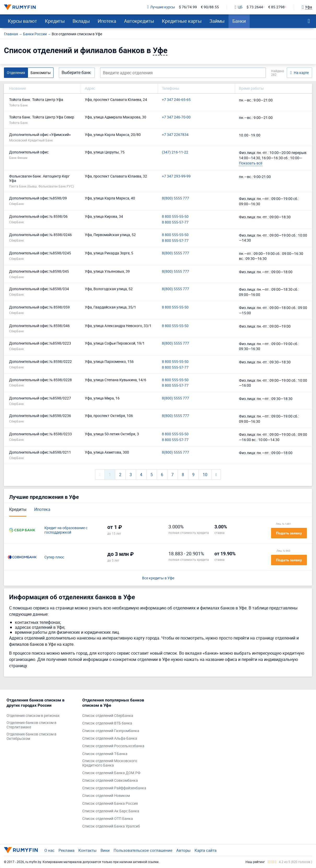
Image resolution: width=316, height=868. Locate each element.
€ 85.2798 (276, 7)
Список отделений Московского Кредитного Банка (110, 763)
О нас (49, 850)
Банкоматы (41, 73)
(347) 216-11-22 (175, 152)
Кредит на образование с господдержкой (66, 530)
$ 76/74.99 (188, 7)
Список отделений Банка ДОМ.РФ (111, 773)
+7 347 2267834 (175, 135)
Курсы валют (22, 21)
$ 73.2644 (255, 7)
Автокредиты (139, 21)
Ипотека (107, 21)
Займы (217, 21)
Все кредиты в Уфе (158, 578)
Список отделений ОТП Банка (108, 819)
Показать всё (251, 163)
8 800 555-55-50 (175, 217)
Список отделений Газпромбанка (111, 731)
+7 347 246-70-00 (176, 117)
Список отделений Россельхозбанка (113, 746)
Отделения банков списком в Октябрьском (31, 736)
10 (205, 475)
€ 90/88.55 (210, 7)
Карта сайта (206, 850)
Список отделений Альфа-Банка (110, 738)
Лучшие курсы (161, 7)
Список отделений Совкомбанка (110, 781)
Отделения (16, 73)
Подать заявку (289, 533)
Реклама (66, 850)
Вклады (81, 21)
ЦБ (239, 7)
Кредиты (55, 21)
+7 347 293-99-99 (176, 176)
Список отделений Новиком (106, 796)
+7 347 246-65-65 (176, 100)
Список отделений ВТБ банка (107, 723)
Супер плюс (54, 557)
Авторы (183, 850)
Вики (105, 850)
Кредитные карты (182, 21)
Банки (239, 21)
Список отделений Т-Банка (105, 754)
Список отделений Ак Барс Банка (111, 811)
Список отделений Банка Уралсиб (111, 826)
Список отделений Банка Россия (110, 804)
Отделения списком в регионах (33, 716)
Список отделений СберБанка (108, 716)
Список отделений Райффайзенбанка (114, 788)
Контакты (87, 850)
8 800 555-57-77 (175, 222)
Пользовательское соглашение (143, 850)
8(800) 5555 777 (175, 198)
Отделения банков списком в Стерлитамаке (31, 725)
